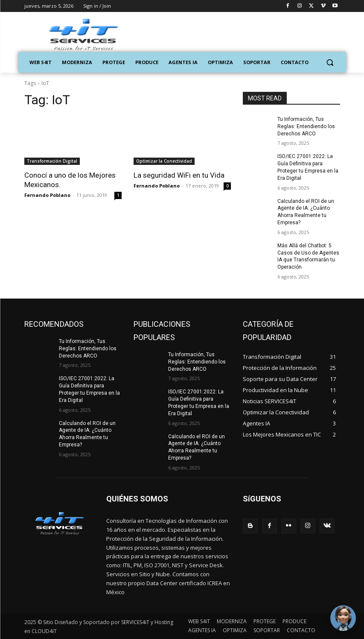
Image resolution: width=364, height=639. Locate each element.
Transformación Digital (52, 161)
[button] (330, 63)
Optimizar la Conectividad (164, 161)
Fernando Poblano (47, 195)
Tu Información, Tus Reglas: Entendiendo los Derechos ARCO (306, 126)
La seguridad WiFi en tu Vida (179, 175)
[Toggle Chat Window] (343, 618)
